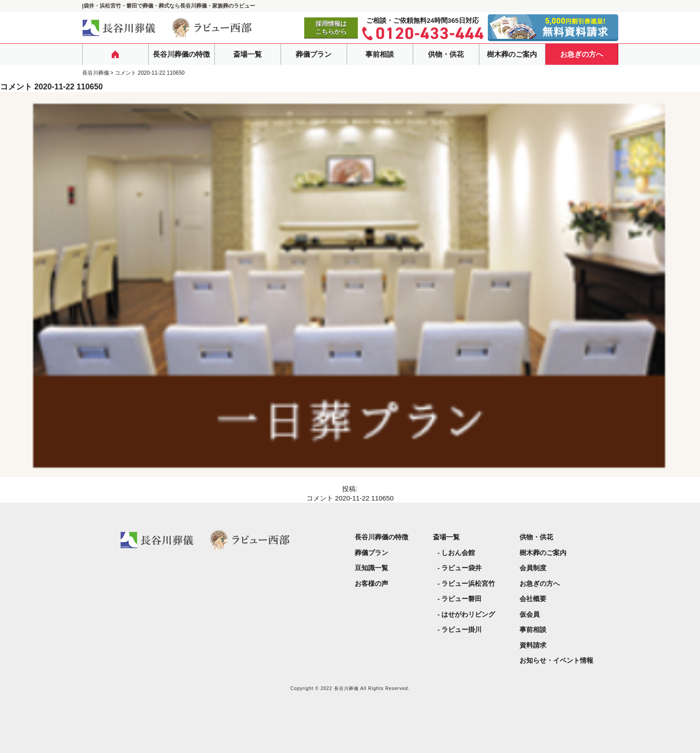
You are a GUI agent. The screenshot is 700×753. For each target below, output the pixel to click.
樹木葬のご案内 (512, 54)
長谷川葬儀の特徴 (181, 54)
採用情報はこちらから (331, 28)
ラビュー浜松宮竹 (468, 583)
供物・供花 (446, 54)
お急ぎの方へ (582, 54)
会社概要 (533, 599)
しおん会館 (458, 553)
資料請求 (533, 645)
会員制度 (533, 568)
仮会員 (530, 614)
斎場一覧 (247, 54)
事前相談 (380, 54)
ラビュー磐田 (461, 599)
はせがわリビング (468, 614)
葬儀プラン (314, 54)
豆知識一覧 (371, 568)
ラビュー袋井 (461, 568)
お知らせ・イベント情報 (556, 660)
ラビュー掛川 (461, 629)
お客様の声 (371, 583)
